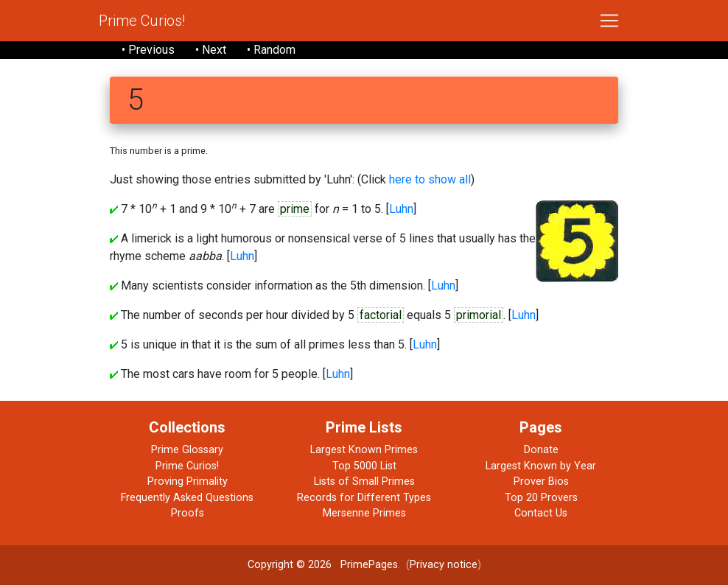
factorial (381, 315)
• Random (271, 50)
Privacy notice (444, 565)
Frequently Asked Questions (187, 498)
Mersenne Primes (364, 513)
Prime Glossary (187, 450)
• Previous (148, 50)
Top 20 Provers (541, 498)
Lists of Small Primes (364, 481)
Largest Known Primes (364, 450)
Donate (541, 450)
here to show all (430, 179)
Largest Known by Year (541, 466)
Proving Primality (188, 481)
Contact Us (541, 513)
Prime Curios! (142, 21)
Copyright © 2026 (290, 565)
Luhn (401, 209)
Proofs (188, 513)
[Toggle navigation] (609, 21)
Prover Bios (541, 481)
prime (295, 209)
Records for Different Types (364, 498)
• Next (211, 50)
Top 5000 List (364, 466)
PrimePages (369, 565)
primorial (479, 315)
